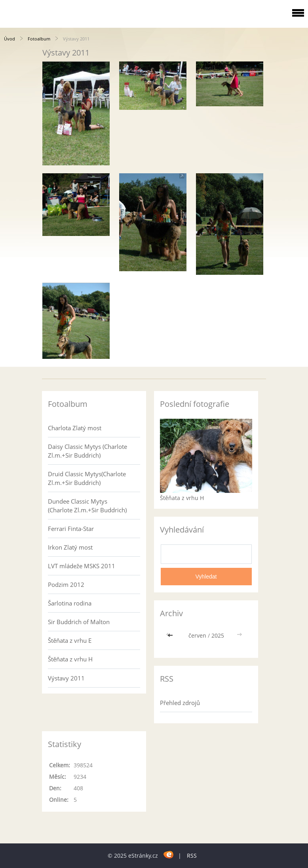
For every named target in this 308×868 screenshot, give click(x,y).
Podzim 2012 (66, 584)
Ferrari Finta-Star (71, 529)
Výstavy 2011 (66, 678)
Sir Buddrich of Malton (79, 622)
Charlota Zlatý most (75, 428)
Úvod (10, 39)
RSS (192, 856)
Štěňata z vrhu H (70, 659)
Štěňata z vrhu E (70, 640)
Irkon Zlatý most (70, 547)
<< (171, 635)
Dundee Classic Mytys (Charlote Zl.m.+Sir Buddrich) (87, 506)
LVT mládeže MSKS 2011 (82, 566)
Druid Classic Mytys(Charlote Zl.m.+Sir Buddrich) (87, 478)
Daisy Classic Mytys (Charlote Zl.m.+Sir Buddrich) (87, 451)
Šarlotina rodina (70, 603)
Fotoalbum (39, 39)
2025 (218, 635)
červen (197, 635)
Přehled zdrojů (180, 703)
